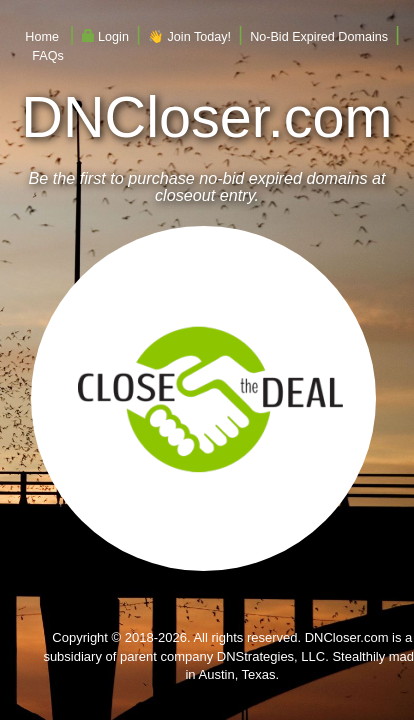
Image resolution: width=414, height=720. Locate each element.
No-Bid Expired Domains (319, 37)
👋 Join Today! (189, 37)
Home (42, 37)
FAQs (48, 56)
